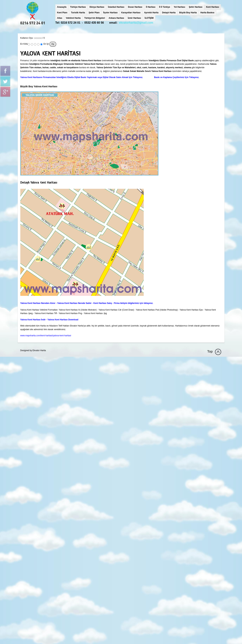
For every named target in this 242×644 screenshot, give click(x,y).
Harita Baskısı (207, 13)
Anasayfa (62, 7)
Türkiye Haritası (78, 7)
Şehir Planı (94, 13)
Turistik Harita (78, 13)
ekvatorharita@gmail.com (136, 23)
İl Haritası (151, 7)
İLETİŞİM (149, 18)
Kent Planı (62, 13)
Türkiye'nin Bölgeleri (95, 18)
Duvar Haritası (135, 7)
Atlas (60, 18)
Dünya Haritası (97, 7)
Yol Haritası (179, 7)
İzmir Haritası (134, 18)
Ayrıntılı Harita (151, 13)
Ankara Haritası (116, 18)
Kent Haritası (213, 7)
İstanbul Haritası (116, 7)
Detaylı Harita (169, 13)
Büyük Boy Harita (188, 13)
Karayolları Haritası (131, 13)
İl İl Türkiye (165, 7)
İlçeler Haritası (110, 13)
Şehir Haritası (196, 7)
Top (210, 351)
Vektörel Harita (73, 18)
